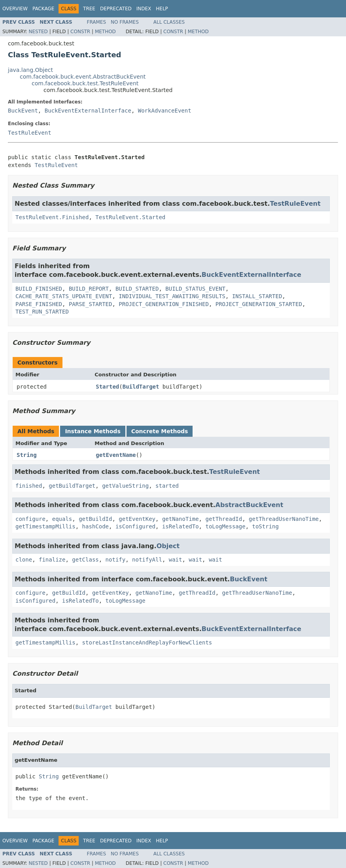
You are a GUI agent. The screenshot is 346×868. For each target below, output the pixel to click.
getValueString (125, 486)
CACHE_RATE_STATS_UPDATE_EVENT (64, 296)
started (167, 486)
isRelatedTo (181, 526)
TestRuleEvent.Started (130, 217)
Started (107, 387)
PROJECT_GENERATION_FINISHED (164, 304)
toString (265, 526)
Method (105, 32)
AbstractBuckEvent (250, 505)
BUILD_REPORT (89, 289)
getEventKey (137, 519)
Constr (80, 32)
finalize (52, 560)
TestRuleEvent (30, 133)
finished (29, 486)
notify (116, 560)
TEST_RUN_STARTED (42, 312)
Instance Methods (93, 431)
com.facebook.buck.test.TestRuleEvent (85, 83)
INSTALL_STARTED (257, 296)
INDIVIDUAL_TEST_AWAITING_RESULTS (172, 296)
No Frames (125, 22)
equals (62, 519)
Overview (15, 9)
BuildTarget (141, 387)
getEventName (116, 455)
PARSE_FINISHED (39, 304)
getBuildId (95, 519)
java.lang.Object (30, 70)
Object (168, 546)
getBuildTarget (72, 486)
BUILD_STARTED (137, 289)
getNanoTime (181, 519)
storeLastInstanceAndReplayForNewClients (147, 643)
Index (144, 9)
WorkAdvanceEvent (165, 111)
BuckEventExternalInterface (88, 111)
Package (43, 9)
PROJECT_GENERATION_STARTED (259, 304)
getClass (85, 560)
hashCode (95, 526)
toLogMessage (225, 526)
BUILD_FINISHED (39, 289)
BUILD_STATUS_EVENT (195, 289)
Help (162, 9)
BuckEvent (23, 111)
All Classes (169, 22)
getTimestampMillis (45, 526)
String (27, 455)
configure (30, 519)
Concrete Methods (160, 431)
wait (176, 560)
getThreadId (224, 519)
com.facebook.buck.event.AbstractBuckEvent (83, 77)
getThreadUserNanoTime (284, 519)
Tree (89, 9)
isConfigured (135, 526)
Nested (38, 32)
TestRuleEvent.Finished (52, 217)
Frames (97, 22)
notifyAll (147, 560)
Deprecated (116, 9)
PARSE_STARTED (91, 304)
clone (24, 560)
